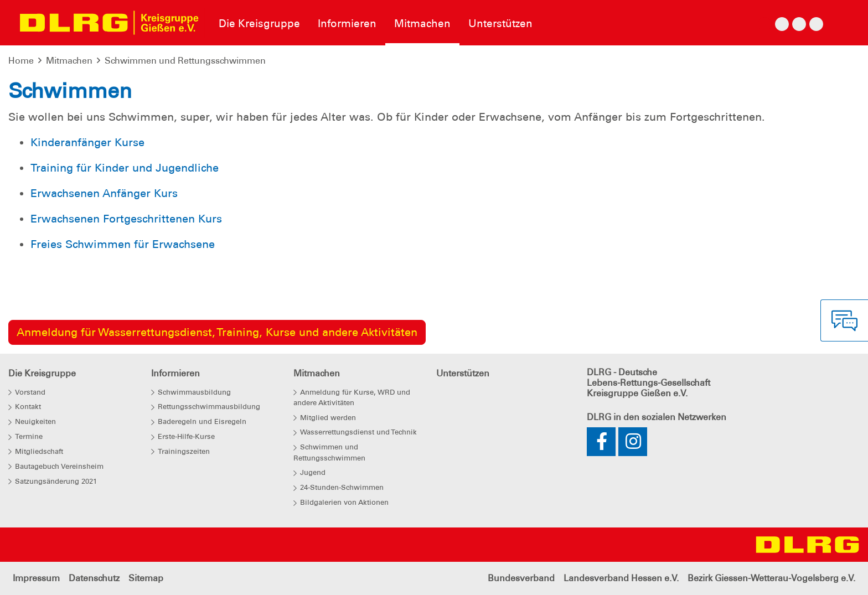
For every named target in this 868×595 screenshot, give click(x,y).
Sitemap (146, 578)
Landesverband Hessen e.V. (621, 578)
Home (21, 61)
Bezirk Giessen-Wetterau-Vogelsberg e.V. (771, 578)
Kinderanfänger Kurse (87, 142)
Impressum (36, 578)
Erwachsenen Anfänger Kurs (104, 193)
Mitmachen (69, 61)
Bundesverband (521, 578)
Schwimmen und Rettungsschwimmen (185, 61)
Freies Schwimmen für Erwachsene (123, 244)
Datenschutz (94, 578)
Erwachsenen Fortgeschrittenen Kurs (126, 219)
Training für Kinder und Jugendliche (125, 168)
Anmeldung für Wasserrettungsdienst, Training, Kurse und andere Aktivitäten (217, 332)
